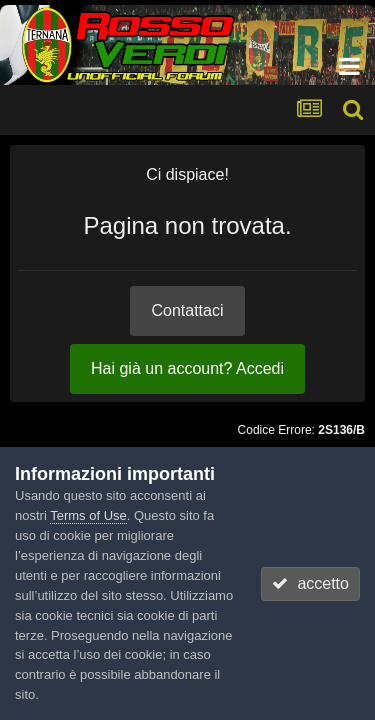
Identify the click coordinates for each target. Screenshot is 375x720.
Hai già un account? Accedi (187, 368)
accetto (310, 583)
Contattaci (187, 310)
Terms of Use (88, 515)
